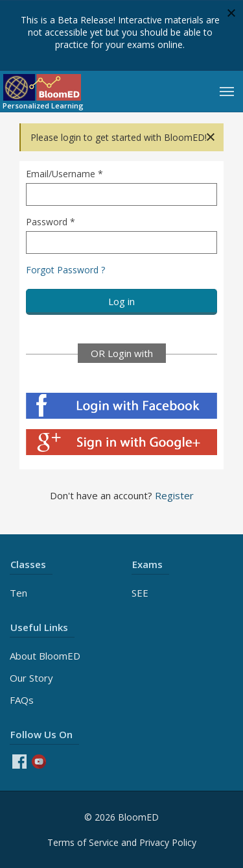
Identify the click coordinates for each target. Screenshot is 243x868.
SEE (140, 593)
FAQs (22, 700)
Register (174, 495)
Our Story (31, 678)
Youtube (39, 762)
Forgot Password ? (65, 270)
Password (51, 222)
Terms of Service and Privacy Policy (122, 842)
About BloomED (45, 656)
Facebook (19, 762)
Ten (18, 593)
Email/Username (64, 174)
